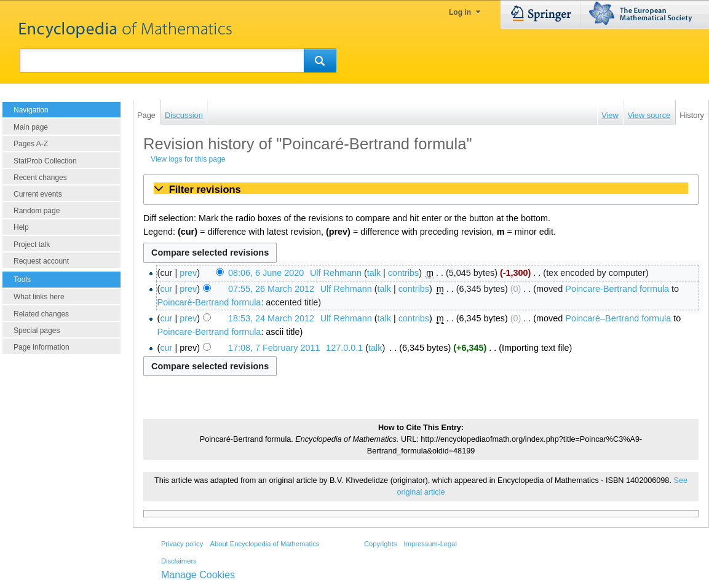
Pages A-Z (31, 144)
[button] (421, 189)
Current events (38, 194)
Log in (460, 12)
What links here (39, 297)
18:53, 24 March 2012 (271, 318)
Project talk (32, 245)
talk (374, 273)
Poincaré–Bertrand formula (618, 318)
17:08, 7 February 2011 (274, 348)
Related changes (41, 314)
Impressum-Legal (430, 544)
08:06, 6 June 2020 (266, 273)
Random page (37, 211)
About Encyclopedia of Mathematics (264, 544)
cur (166, 289)
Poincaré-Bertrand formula (209, 302)
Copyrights (380, 544)
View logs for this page (188, 159)
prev (188, 273)
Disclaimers (179, 561)
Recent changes (40, 178)
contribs (403, 273)
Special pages (37, 331)
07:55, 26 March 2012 (271, 289)
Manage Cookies (198, 575)
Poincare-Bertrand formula (617, 289)
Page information (42, 347)
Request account (41, 261)
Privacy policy (182, 544)
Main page (31, 127)
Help (21, 227)
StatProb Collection (45, 161)
